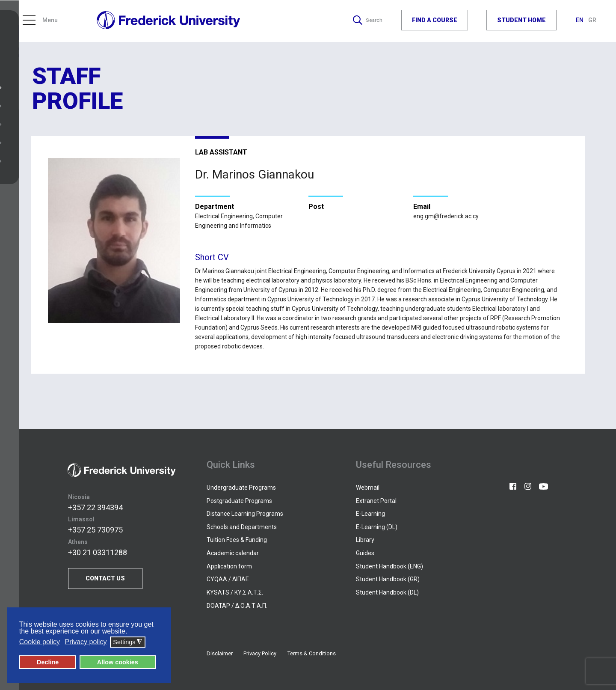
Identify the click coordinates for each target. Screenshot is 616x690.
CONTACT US (105, 578)
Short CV (212, 257)
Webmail (368, 488)
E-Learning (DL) (377, 527)
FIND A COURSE (435, 21)
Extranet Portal (376, 501)
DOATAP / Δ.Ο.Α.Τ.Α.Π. (237, 606)
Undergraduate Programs (241, 488)
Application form (229, 566)
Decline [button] (48, 663)
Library (365, 540)
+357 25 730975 (95, 530)
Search (366, 21)
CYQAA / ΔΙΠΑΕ (228, 579)
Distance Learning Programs (245, 514)
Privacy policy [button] (86, 642)
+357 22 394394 (95, 507)
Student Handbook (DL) (387, 592)
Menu (40, 21)
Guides (365, 553)
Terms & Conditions (312, 653)
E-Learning (370, 514)
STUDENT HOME (521, 21)
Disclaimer (220, 653)
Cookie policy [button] (40, 642)
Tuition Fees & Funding (237, 540)
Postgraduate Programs (239, 501)
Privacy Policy (260, 653)
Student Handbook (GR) (388, 579)
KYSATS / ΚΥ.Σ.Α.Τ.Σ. (235, 592)
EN (580, 21)
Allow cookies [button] (118, 663)
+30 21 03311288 (98, 552)
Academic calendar (233, 553)
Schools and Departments (242, 527)
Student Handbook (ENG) (389, 566)
